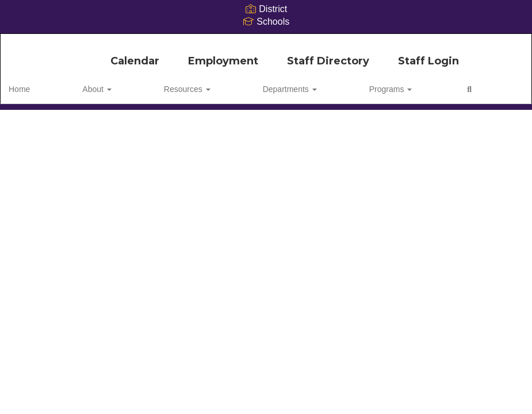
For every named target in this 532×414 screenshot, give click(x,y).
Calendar (135, 55)
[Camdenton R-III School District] (266, 41)
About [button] (79, 83)
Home (37, 83)
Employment (223, 55)
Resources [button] (135, 83)
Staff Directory (328, 55)
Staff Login (428, 55)
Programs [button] (268, 83)
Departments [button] (202, 83)
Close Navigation (365, 88)
